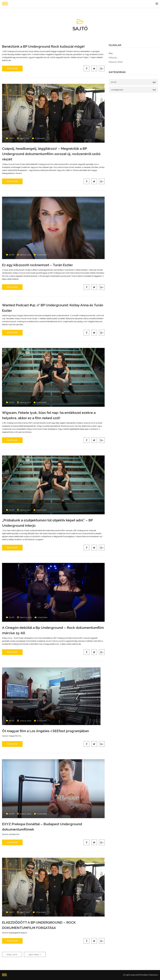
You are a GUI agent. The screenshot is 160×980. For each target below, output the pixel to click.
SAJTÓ (12, 138)
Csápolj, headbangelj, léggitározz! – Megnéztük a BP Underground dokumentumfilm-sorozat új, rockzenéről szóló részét (52, 154)
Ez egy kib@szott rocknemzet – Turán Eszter (42, 265)
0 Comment (40, 138)
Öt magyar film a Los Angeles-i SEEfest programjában (51, 731)
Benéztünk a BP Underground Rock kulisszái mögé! (49, 46)
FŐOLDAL (113, 58)
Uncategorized (117, 90)
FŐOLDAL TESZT (116, 62)
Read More (12, 69)
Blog (111, 53)
